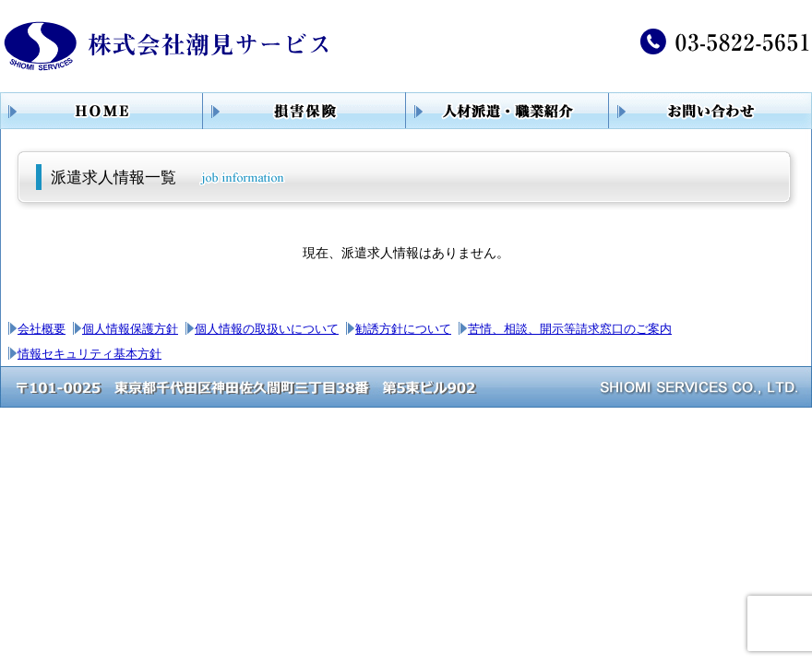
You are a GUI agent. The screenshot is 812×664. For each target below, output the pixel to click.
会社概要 (42, 329)
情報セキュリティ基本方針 (90, 354)
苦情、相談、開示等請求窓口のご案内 (570, 329)
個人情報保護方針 (130, 329)
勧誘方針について (403, 329)
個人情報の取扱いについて (267, 329)
